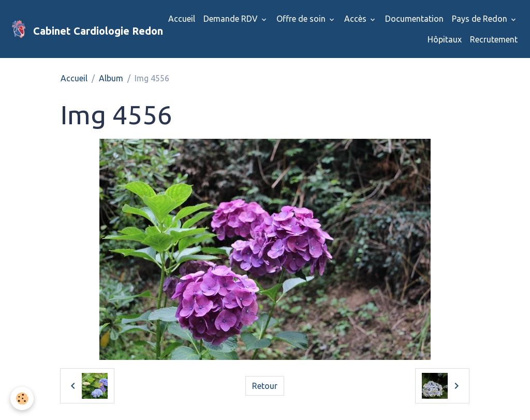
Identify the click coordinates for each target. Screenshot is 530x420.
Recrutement (494, 39)
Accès (356, 19)
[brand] (75, 29)
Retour (265, 386)
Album (111, 78)
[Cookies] (22, 399)
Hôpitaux (445, 39)
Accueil (182, 19)
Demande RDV (232, 19)
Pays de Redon (481, 19)
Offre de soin (302, 19)
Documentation (414, 19)
